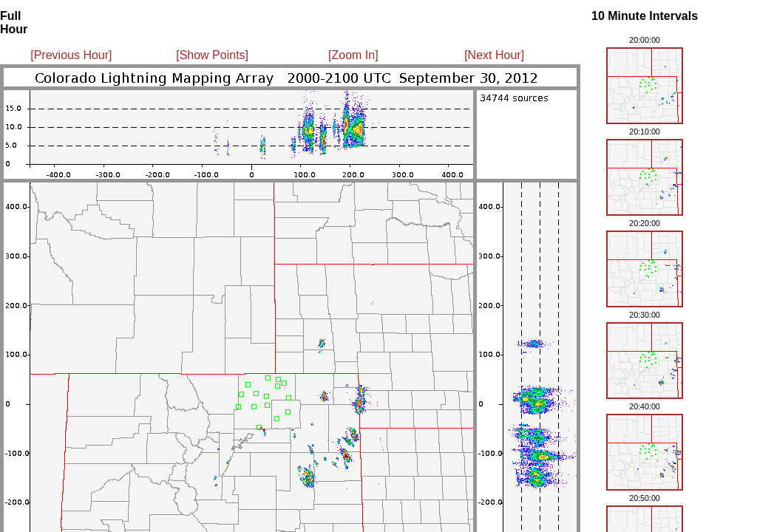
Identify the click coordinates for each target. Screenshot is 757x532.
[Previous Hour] (71, 55)
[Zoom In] (353, 55)
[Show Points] (212, 55)
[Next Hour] (494, 55)
